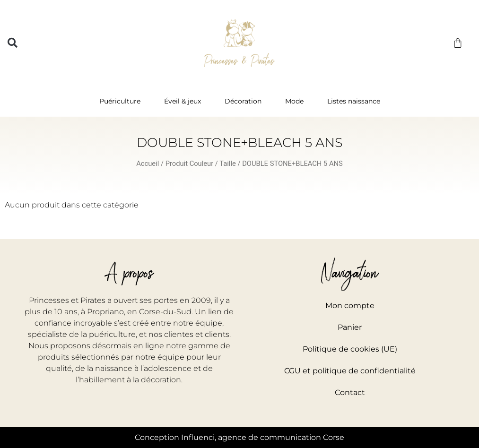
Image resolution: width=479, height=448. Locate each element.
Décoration (245, 101)
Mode (297, 101)
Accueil (148, 164)
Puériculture (122, 101)
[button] (13, 43)
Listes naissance (354, 101)
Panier (350, 327)
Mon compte (350, 306)
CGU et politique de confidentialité (350, 371)
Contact (350, 392)
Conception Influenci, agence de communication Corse (239, 437)
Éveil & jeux (185, 101)
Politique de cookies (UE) (350, 349)
